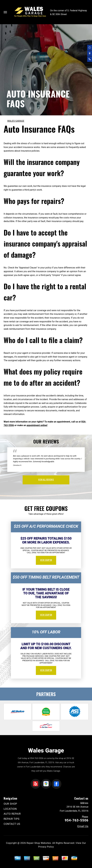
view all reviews (46, 479)
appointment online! (37, 425)
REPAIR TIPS (12, 819)
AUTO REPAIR (12, 814)
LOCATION (10, 809)
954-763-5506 (37, 758)
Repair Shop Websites (39, 843)
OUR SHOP (10, 804)
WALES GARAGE (16, 121)
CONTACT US (12, 824)
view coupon (46, 560)
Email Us (83, 826)
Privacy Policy (46, 847)
